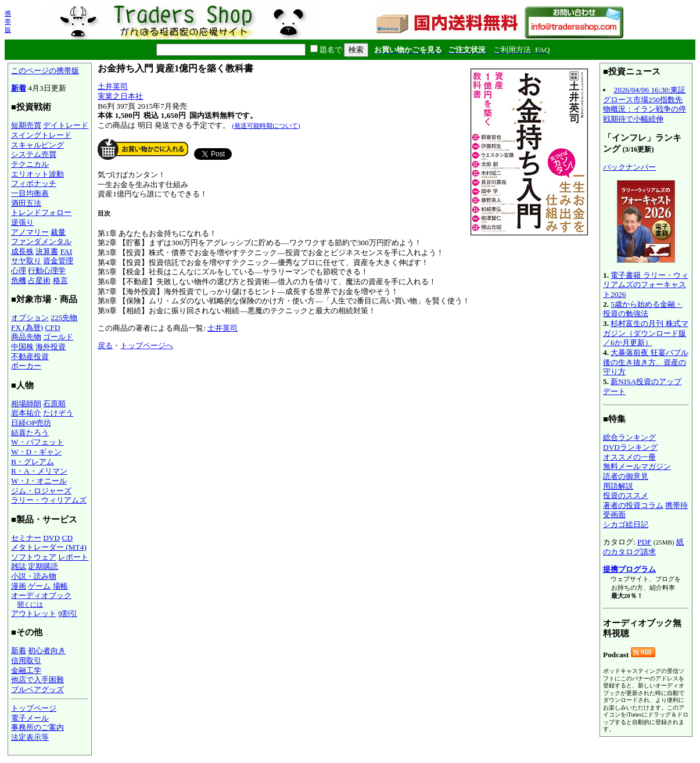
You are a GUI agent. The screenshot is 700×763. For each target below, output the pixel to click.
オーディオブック (41, 595)
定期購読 (43, 566)
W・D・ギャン (36, 452)
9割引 (68, 613)
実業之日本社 (120, 96)
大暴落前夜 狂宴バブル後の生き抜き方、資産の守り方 (646, 362)
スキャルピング (37, 145)
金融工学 (26, 670)
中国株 (22, 347)
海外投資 (51, 347)
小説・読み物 (34, 576)
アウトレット (34, 613)
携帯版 (8, 22)
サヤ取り (26, 261)
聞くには (30, 604)
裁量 (58, 232)
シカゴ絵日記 (626, 524)
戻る (105, 345)
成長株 (22, 251)
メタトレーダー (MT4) (49, 547)
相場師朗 (26, 404)
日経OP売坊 (31, 423)
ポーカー (26, 366)
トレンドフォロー (41, 212)
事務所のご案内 (37, 727)
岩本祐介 (26, 413)
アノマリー (30, 232)
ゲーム (39, 586)
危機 (19, 280)
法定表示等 (30, 737)
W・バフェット (37, 442)
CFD (53, 327)
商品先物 (26, 337)
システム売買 (34, 154)
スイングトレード (41, 135)
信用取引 (26, 660)
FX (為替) (27, 327)
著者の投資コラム (633, 505)
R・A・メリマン (39, 471)
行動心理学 (47, 271)
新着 (19, 88)
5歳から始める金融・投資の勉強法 (643, 309)
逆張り (22, 222)
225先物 (64, 318)
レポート (73, 557)
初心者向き (47, 651)
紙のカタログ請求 (643, 547)
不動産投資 (30, 357)
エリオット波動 (37, 174)
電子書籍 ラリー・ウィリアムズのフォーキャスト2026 (646, 285)
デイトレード (66, 125)
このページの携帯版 (45, 71)
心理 (19, 271)
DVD (51, 538)
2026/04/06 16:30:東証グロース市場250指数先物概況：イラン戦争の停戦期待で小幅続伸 (645, 104)
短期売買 (26, 125)
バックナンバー (629, 167)
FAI (67, 251)
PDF (644, 542)
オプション (30, 318)
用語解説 (618, 486)
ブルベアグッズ (37, 689)
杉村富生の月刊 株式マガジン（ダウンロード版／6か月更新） (646, 333)
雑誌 (19, 566)
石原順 (54, 404)
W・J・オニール (39, 481)
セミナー (26, 538)
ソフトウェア (34, 557)
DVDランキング (630, 447)
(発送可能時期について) (266, 126)
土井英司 (113, 86)
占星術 (39, 280)
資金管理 (58, 261)
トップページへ (147, 345)
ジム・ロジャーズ (41, 491)
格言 (60, 280)
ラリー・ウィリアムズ (49, 500)
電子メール (30, 718)
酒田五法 (26, 203)
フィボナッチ (34, 183)
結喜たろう (30, 433)
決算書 (47, 251)
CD (68, 538)
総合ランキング (629, 437)
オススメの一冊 (629, 457)
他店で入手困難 (37, 680)
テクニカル (30, 164)
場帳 (60, 586)
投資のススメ (626, 495)
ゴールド (58, 337)
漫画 (19, 586)
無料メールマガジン (637, 466)
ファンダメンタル (41, 241)
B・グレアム (33, 462)
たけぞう (58, 413)
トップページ (34, 708)
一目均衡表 (30, 193)
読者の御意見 (626, 476)
